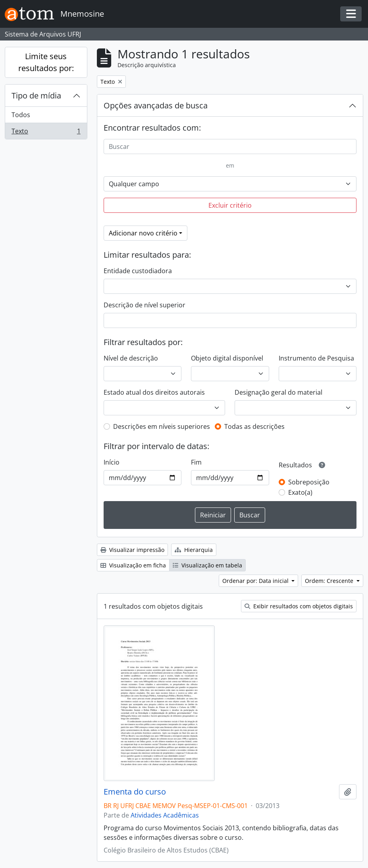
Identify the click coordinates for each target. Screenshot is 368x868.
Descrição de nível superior (145, 305)
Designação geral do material (278, 392)
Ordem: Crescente (330, 581)
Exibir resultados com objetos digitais (299, 606)
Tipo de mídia (36, 95)
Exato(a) (300, 492)
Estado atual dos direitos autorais (154, 392)
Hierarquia (194, 550)
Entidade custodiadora (138, 271)
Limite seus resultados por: (46, 62)
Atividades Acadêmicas (165, 815)
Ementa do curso (135, 792)
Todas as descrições (254, 426)
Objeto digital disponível (227, 358)
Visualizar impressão (132, 550)
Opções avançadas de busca (156, 105)
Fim (196, 462)
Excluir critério (230, 205)
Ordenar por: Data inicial (256, 581)
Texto (46, 133)
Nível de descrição (131, 358)
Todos (21, 115)
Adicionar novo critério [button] (143, 233)
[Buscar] (230, 147)
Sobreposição (309, 482)
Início (112, 462)
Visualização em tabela (207, 565)
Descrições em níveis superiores (162, 426)
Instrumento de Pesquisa (316, 358)
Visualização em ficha (133, 565)
